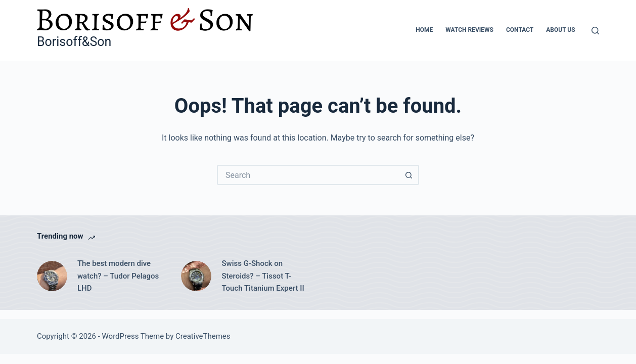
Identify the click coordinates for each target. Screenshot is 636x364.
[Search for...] (308, 175)
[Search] (595, 31)
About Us (560, 30)
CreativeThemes (203, 336)
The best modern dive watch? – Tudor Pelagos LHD (118, 276)
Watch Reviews (469, 30)
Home (424, 30)
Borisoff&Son (74, 42)
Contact (520, 30)
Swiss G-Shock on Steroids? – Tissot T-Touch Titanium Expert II (263, 276)
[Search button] (409, 175)
